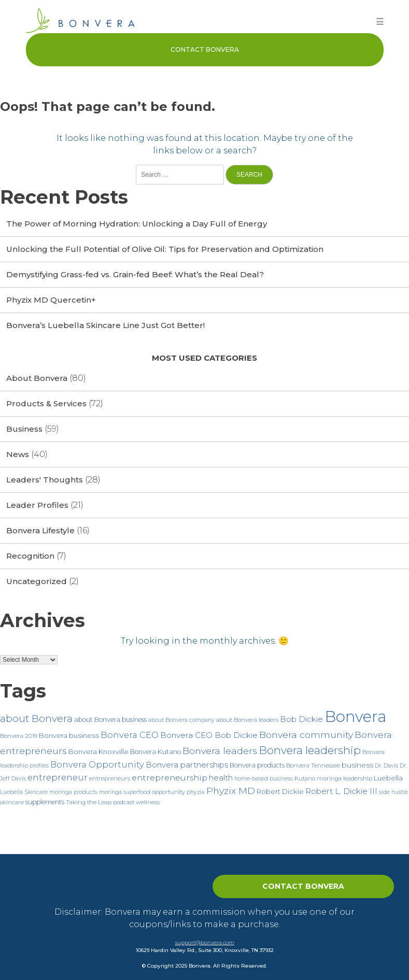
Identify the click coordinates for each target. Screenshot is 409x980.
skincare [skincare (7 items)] (12, 802)
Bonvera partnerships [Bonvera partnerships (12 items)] (187, 765)
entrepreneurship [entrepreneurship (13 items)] (170, 778)
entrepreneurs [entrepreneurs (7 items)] (110, 778)
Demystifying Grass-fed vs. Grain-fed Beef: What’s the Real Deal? (135, 274)
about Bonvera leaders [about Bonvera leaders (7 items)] (247, 720)
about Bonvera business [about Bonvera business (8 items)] (110, 720)
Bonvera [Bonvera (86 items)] (355, 716)
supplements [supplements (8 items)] (45, 802)
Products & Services (46, 403)
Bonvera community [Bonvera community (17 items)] (306, 735)
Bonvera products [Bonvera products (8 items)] (257, 765)
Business (24, 429)
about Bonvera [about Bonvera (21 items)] (36, 719)
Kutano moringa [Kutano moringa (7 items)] (318, 778)
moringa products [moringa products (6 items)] (73, 792)
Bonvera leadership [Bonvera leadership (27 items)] (310, 750)
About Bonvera (37, 378)
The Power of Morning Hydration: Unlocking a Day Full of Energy (137, 224)
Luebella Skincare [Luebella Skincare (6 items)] (24, 792)
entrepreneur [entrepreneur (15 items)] (58, 777)
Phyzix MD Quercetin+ (51, 300)
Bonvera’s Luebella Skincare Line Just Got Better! (105, 325)
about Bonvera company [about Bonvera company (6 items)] (181, 720)
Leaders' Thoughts (45, 480)
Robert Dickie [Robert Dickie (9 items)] (280, 791)
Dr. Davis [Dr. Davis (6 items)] (386, 766)
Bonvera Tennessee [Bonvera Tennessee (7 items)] (313, 765)
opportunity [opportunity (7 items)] (168, 792)
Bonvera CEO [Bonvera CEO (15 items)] (130, 735)
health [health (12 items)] (221, 778)
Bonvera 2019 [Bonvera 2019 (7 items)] (19, 736)
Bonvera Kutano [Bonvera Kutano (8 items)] (156, 752)
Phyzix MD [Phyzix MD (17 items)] (231, 791)
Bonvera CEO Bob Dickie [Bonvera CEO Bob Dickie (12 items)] (209, 735)
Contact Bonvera (205, 49)
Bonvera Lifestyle (40, 530)
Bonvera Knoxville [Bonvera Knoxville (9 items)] (98, 751)
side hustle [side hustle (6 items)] (393, 792)
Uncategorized (37, 581)
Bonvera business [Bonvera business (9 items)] (69, 735)
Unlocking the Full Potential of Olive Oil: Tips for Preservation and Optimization (165, 249)
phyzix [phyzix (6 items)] (196, 792)
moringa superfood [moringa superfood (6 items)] (125, 792)
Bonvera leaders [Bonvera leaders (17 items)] (220, 751)
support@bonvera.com (205, 942)
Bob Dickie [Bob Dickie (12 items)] (301, 719)
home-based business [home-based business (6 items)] (264, 779)
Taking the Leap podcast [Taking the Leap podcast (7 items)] (100, 802)
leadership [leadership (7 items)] (358, 778)
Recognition (30, 556)
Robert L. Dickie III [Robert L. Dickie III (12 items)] (341, 791)
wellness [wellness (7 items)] (148, 802)
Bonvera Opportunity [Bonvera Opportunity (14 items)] (97, 764)
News (18, 454)
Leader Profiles (37, 505)
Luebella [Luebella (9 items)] (388, 778)
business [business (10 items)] (357, 765)
